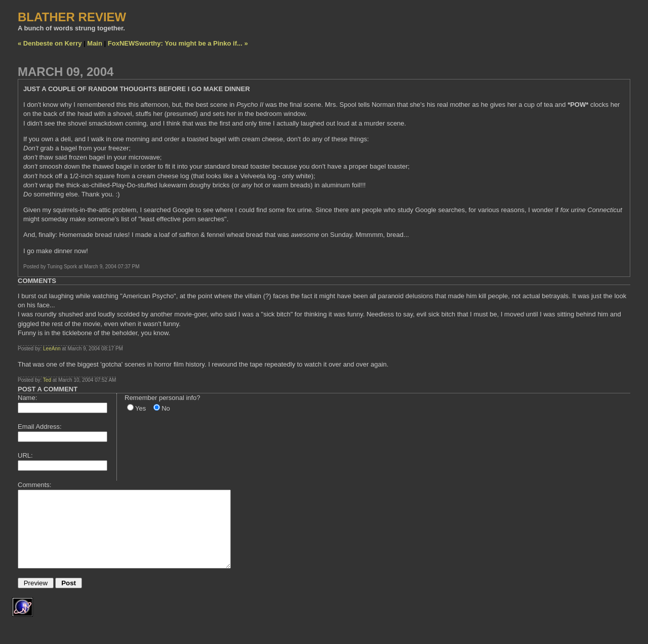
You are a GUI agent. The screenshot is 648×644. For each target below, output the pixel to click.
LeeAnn (52, 349)
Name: (27, 398)
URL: (25, 455)
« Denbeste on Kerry (50, 43)
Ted (47, 380)
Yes (140, 408)
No (166, 408)
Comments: (34, 485)
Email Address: (40, 427)
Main (95, 43)
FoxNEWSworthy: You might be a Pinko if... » (178, 43)
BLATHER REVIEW (72, 17)
